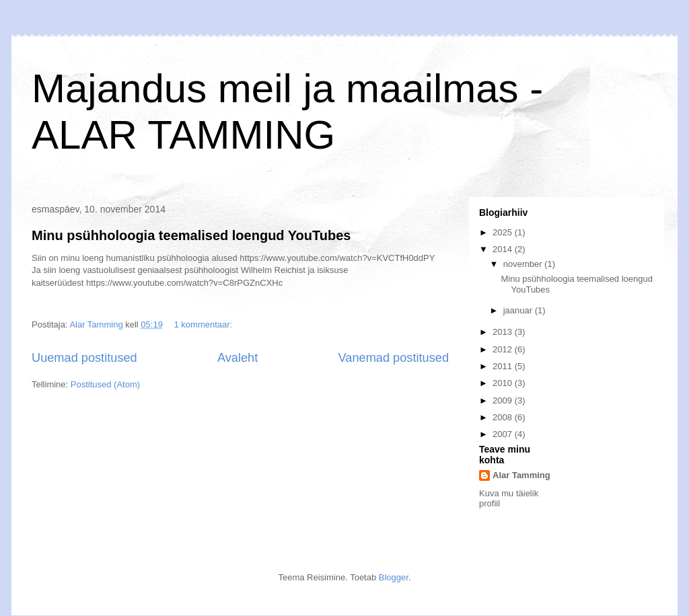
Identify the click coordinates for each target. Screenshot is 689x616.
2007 (504, 434)
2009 (504, 400)
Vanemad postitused (394, 358)
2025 (504, 232)
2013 (504, 332)
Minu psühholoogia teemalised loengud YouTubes (191, 235)
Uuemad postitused (84, 358)
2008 (504, 417)
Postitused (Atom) (105, 384)
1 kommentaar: (205, 324)
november (524, 264)
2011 (504, 366)
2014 (504, 249)
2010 (504, 383)
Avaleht (238, 358)
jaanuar (519, 310)
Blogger (394, 577)
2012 (504, 349)
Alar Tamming (521, 475)
